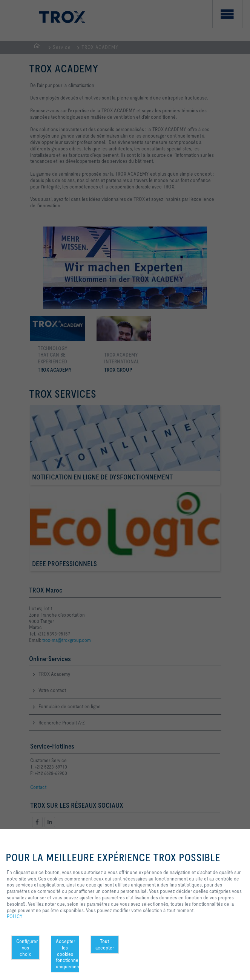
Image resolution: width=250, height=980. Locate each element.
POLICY (15, 916)
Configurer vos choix (27, 948)
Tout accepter (105, 944)
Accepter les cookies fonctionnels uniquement (67, 954)
